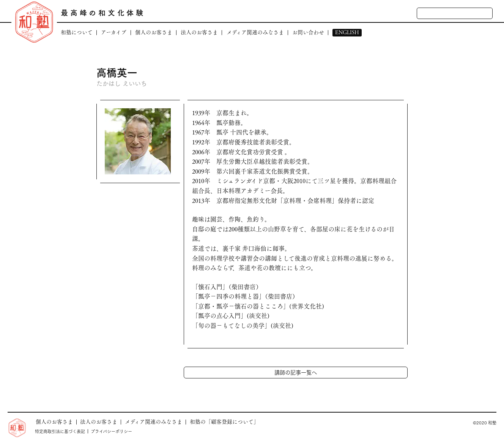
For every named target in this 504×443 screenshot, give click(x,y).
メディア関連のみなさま (255, 33)
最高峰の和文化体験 (103, 13)
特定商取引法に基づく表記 (60, 431)
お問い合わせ (308, 33)
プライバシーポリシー (111, 431)
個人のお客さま (154, 33)
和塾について (77, 33)
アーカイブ (114, 33)
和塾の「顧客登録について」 (224, 422)
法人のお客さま (199, 33)
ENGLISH (347, 33)
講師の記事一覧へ (296, 372)
